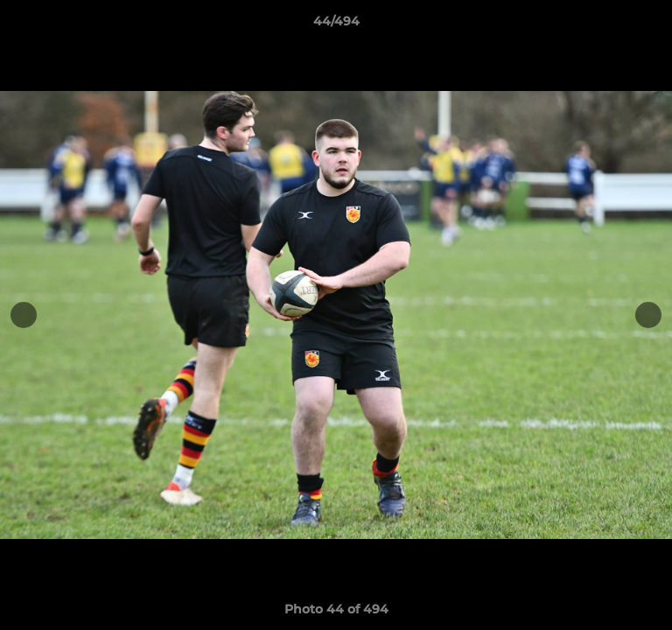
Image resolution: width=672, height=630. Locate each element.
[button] (651, 25)
